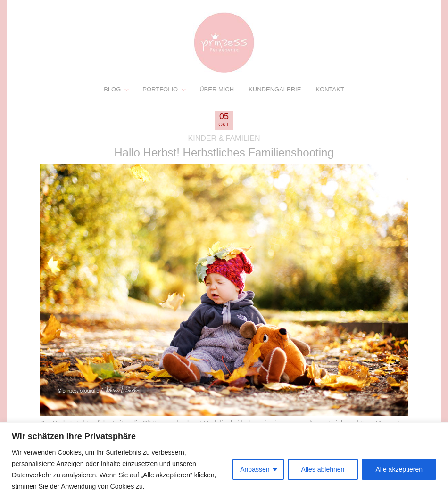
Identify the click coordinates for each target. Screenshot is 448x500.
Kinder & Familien (224, 138)
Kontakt (330, 89)
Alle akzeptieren (399, 469)
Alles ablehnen (323, 469)
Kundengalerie (275, 89)
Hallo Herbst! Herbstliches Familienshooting (224, 152)
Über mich (217, 89)
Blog (112, 89)
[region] (224, 461)
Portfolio (160, 89)
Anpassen (255, 469)
